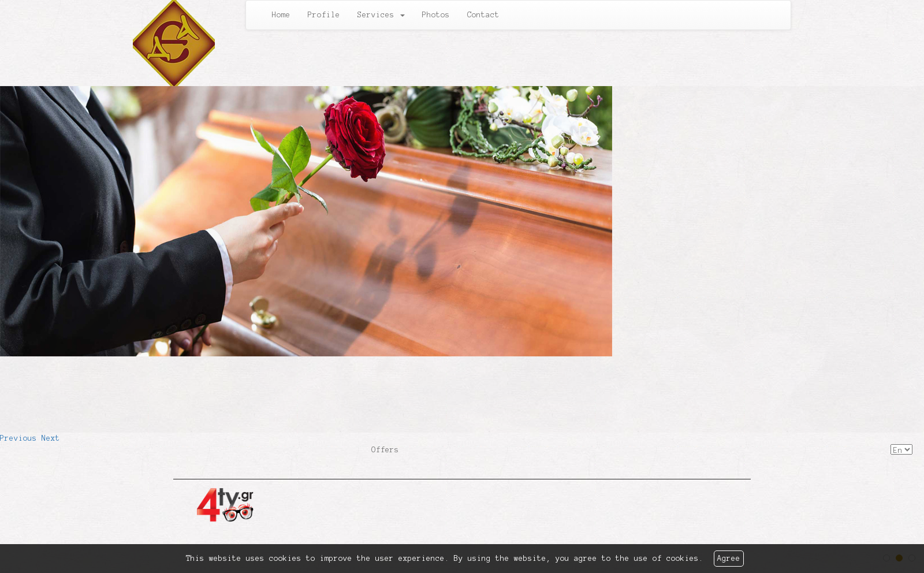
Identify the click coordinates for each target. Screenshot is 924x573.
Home (281, 15)
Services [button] (381, 15)
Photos (436, 15)
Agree (729, 559)
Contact (483, 15)
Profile (324, 15)
